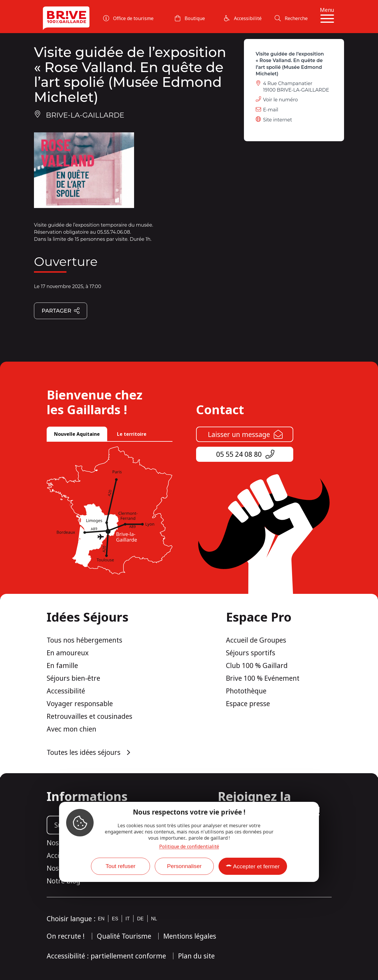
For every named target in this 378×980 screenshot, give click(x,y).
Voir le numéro (281, 100)
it (128, 919)
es (115, 919)
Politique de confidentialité (189, 846)
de (140, 919)
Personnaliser (184, 866)
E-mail (271, 110)
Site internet (278, 120)
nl (154, 919)
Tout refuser (120, 866)
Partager (61, 311)
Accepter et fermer (256, 866)
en (101, 919)
